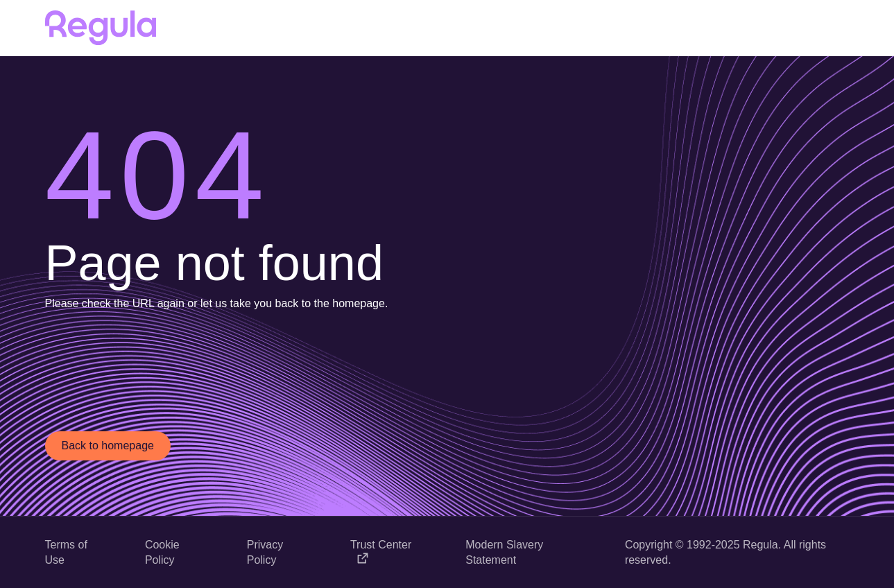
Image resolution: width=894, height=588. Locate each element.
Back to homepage (108, 446)
